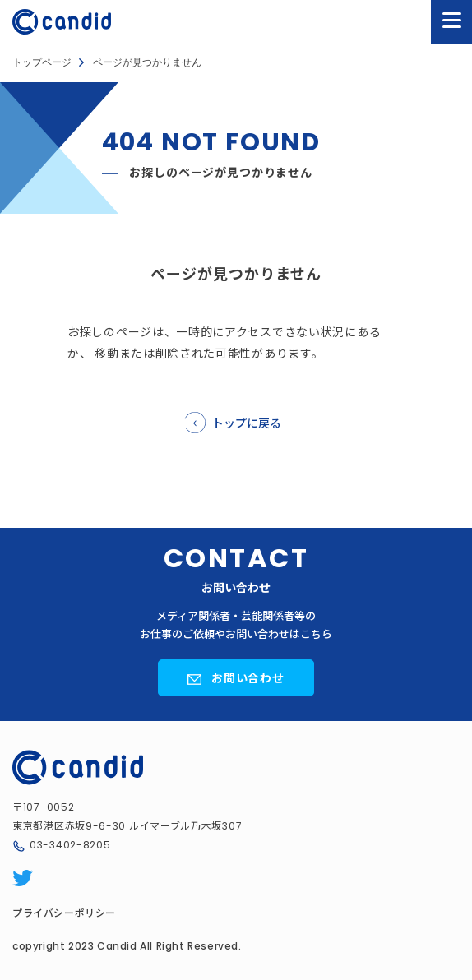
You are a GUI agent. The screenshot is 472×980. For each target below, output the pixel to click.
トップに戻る (247, 423)
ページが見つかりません (147, 62)
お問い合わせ (248, 677)
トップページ (42, 62)
